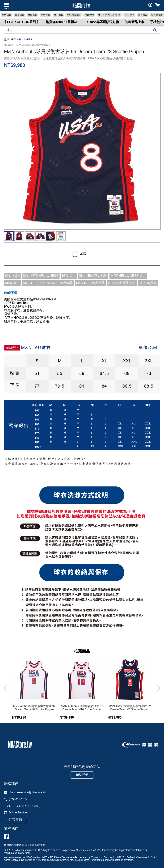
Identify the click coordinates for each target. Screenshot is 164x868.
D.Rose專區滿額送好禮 (102, 22)
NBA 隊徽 (45, 15)
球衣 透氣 (58, 15)
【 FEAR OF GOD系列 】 (21, 22)
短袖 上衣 (20, 15)
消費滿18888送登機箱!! (63, 22)
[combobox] (82, 30)
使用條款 (9, 845)
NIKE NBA (129, 15)
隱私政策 (19, 845)
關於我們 (40, 845)
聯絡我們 (82, 775)
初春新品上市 (135, 22)
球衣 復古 (143, 15)
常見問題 (30, 845)
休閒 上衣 (33, 15)
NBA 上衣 (7, 15)
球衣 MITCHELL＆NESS (109, 15)
